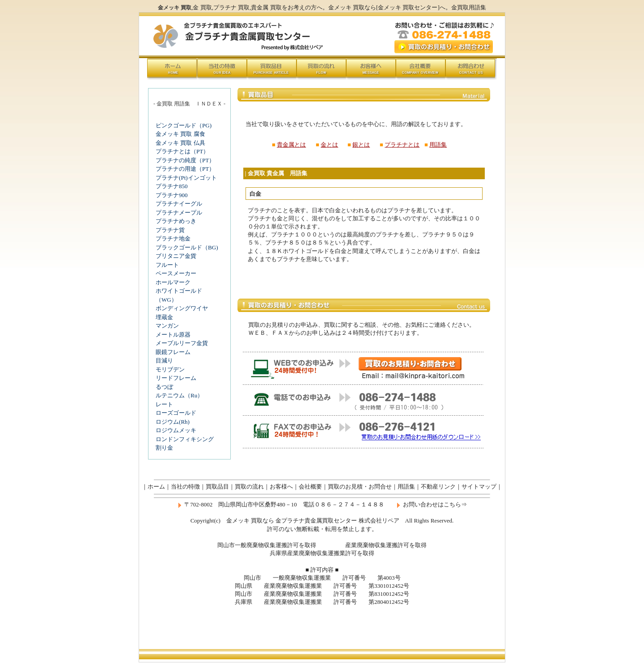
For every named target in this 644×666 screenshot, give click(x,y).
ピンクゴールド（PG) (184, 125)
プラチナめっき (176, 221)
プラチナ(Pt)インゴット (186, 178)
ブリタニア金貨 (176, 256)
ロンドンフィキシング (185, 439)
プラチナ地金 (173, 238)
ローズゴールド (176, 413)
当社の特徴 (185, 487)
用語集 (438, 145)
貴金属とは (291, 145)
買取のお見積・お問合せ (360, 487)
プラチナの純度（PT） (185, 160)
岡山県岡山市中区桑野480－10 (258, 504)
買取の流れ (249, 487)
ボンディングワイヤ (182, 308)
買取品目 (217, 487)
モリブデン (170, 369)
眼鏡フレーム (173, 352)
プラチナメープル (179, 213)
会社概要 (310, 487)
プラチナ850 (172, 186)
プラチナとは (402, 145)
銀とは (361, 145)
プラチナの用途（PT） (185, 169)
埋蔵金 (164, 317)
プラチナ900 (172, 195)
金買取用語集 (469, 7)
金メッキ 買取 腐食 (180, 134)
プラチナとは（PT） (182, 151)
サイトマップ (479, 487)
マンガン (167, 326)
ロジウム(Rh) (173, 422)
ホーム (156, 487)
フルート (167, 265)
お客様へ (281, 487)
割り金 (164, 448)
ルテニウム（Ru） (179, 395)
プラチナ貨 (170, 230)
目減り (164, 360)
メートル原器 (173, 335)
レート (164, 404)
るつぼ (164, 387)
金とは (329, 145)
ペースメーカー (176, 273)
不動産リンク (438, 487)
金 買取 (202, 7)
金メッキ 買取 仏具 (180, 143)
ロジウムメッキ (176, 430)
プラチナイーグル (179, 204)
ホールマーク (173, 282)
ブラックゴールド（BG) (187, 247)
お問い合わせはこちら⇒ (435, 504)
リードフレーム (176, 378)
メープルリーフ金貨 (182, 343)
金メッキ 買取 (346, 7)
